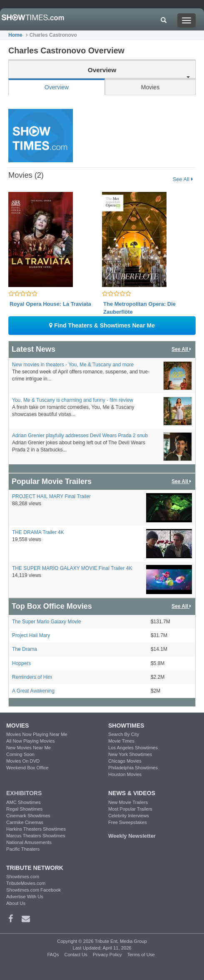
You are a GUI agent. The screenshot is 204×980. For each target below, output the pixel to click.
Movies (150, 87)
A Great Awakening (33, 691)
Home (15, 35)
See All (183, 179)
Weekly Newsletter (132, 836)
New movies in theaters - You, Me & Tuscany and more (73, 365)
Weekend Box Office (27, 768)
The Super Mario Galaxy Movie (46, 622)
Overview (57, 87)
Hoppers (21, 663)
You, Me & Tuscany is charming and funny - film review (73, 400)
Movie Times (121, 741)
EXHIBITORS (24, 793)
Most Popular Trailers (130, 809)
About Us (16, 903)
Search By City (124, 734)
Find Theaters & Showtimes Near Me (102, 325)
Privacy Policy (107, 955)
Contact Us (76, 955)
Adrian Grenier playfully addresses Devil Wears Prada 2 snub (80, 436)
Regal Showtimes (24, 809)
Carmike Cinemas (25, 822)
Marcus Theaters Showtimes (36, 836)
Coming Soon (20, 754)
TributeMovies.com (26, 883)
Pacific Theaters (23, 849)
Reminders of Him (32, 677)
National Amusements (29, 842)
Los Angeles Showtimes (133, 748)
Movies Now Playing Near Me (37, 734)
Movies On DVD (23, 761)
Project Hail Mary (31, 635)
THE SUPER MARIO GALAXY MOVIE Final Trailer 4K (72, 568)
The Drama (25, 649)
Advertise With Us (25, 897)
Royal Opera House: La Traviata (50, 304)
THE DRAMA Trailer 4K (38, 532)
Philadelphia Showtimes (133, 768)
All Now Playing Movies (30, 741)
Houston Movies (125, 774)
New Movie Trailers (128, 802)
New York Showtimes (130, 754)
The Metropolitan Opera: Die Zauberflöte (139, 308)
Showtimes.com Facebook (34, 890)
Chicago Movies (125, 761)
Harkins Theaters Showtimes (36, 829)
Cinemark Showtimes (28, 816)
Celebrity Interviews (129, 816)
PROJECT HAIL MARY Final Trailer (51, 496)
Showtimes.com (23, 877)
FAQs (53, 955)
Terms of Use (141, 955)
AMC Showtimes (24, 802)
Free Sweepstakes (128, 822)
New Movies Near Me (29, 748)
